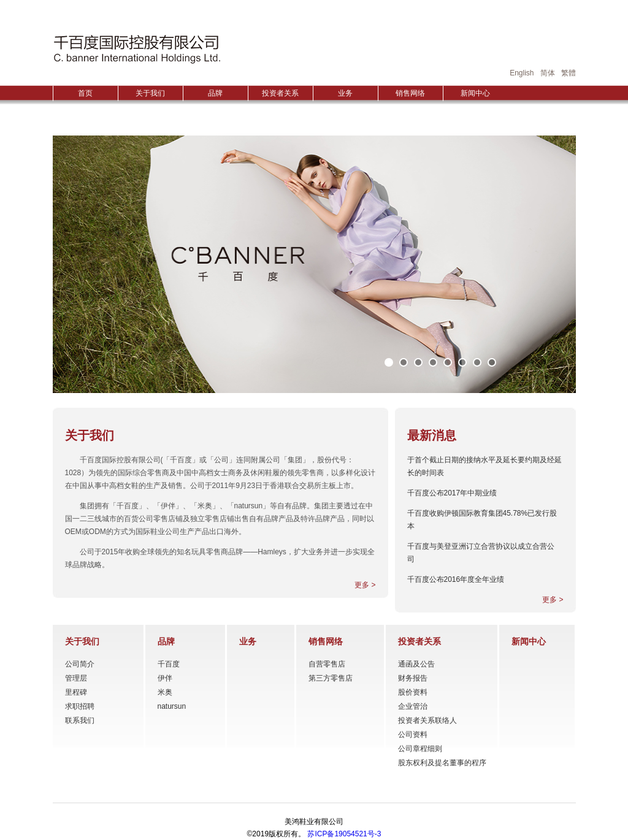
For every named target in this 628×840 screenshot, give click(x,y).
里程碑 (76, 692)
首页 (85, 93)
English (522, 73)
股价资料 (413, 692)
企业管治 (413, 706)
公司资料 (413, 735)
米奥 (165, 692)
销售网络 (410, 93)
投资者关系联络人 (427, 720)
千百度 (169, 664)
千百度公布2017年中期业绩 (452, 493)
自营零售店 (327, 664)
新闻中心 (475, 93)
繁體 (569, 73)
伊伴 (165, 678)
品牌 (215, 93)
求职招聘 (80, 706)
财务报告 (413, 678)
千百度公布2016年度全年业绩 (456, 579)
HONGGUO (137, 49)
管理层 (76, 678)
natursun (172, 706)
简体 (548, 73)
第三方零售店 (331, 678)
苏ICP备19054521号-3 (344, 834)
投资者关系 (280, 93)
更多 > (365, 585)
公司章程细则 (420, 749)
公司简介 (80, 664)
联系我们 (80, 720)
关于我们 (150, 93)
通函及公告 (416, 664)
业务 (345, 93)
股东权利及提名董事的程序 (442, 763)
